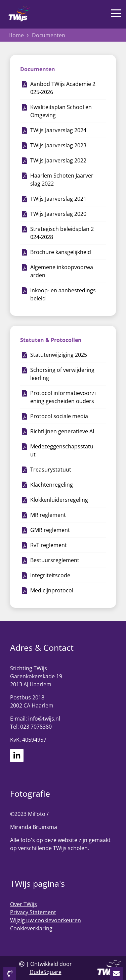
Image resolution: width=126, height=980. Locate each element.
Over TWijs (24, 904)
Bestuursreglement (55, 560)
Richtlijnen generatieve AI (62, 431)
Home (16, 35)
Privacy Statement (33, 912)
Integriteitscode (50, 575)
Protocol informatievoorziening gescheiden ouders (63, 397)
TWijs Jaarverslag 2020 (58, 214)
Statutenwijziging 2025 (59, 355)
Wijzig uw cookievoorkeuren (46, 920)
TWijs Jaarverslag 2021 (58, 199)
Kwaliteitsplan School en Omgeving (61, 111)
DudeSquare (46, 972)
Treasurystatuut (51, 470)
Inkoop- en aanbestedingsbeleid (63, 294)
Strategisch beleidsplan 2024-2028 (62, 233)
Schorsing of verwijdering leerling (62, 374)
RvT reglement (49, 545)
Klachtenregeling (52, 485)
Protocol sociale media (59, 416)
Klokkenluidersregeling (59, 500)
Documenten (49, 35)
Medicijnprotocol (52, 590)
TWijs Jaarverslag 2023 (58, 145)
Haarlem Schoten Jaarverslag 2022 (62, 180)
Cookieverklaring (31, 928)
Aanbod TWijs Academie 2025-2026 (63, 88)
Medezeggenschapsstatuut (62, 450)
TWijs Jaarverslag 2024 (58, 130)
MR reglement (48, 515)
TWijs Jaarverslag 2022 (58, 160)
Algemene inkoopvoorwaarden (62, 271)
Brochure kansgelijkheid (61, 252)
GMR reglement (50, 530)
